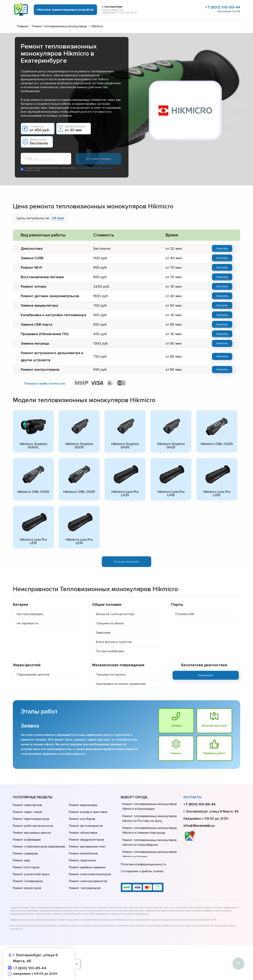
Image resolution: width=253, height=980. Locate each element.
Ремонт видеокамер (83, 805)
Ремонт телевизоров (28, 881)
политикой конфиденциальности (97, 168)
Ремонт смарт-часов (27, 812)
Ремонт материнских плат (87, 847)
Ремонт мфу (22, 860)
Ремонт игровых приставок (88, 812)
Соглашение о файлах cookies (142, 871)
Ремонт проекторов (27, 888)
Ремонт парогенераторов (31, 819)
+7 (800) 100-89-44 (223, 7)
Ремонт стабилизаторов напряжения (39, 847)
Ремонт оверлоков (82, 860)
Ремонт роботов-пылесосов (33, 826)
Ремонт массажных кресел (32, 833)
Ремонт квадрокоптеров (86, 840)
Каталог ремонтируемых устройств (66, 10)
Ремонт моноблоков (83, 853)
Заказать (222, 248)
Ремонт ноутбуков (82, 819)
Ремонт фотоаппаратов (86, 826)
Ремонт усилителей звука (31, 874)
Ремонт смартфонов (27, 805)
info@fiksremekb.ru (199, 826)
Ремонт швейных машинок (87, 867)
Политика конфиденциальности (143, 864)
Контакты (192, 797)
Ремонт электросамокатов (88, 881)
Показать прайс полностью (45, 384)
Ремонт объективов (83, 833)
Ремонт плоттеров (26, 867)
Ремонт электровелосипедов (90, 874)
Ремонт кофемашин (27, 840)
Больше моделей (126, 562)
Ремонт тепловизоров (85, 888)
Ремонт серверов (25, 853)
